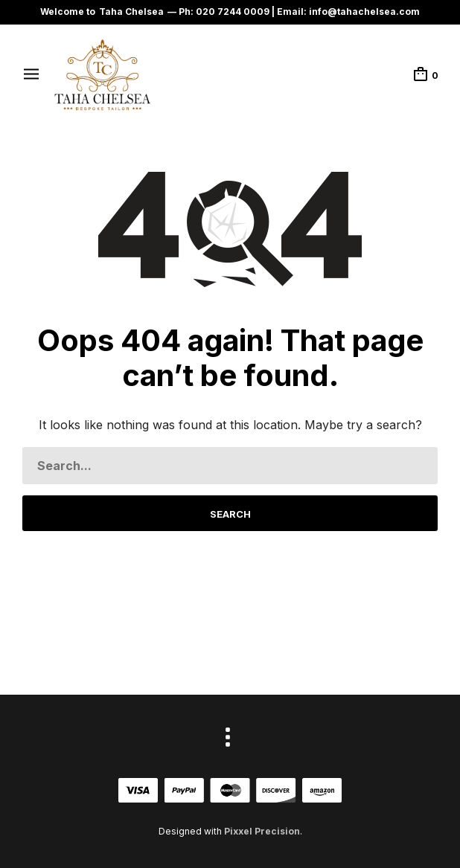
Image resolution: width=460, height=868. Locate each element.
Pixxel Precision (262, 831)
